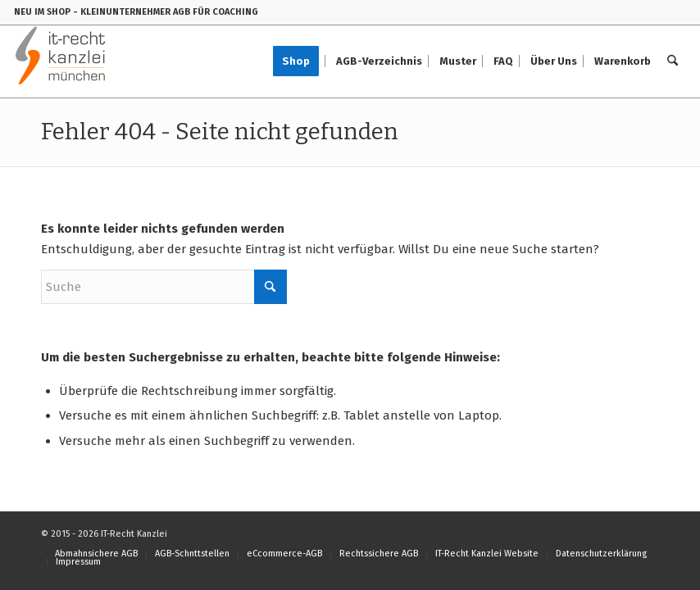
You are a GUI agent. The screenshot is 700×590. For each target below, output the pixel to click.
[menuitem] (301, 61)
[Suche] (673, 61)
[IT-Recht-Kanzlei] (61, 61)
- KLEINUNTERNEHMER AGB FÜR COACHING (166, 12)
